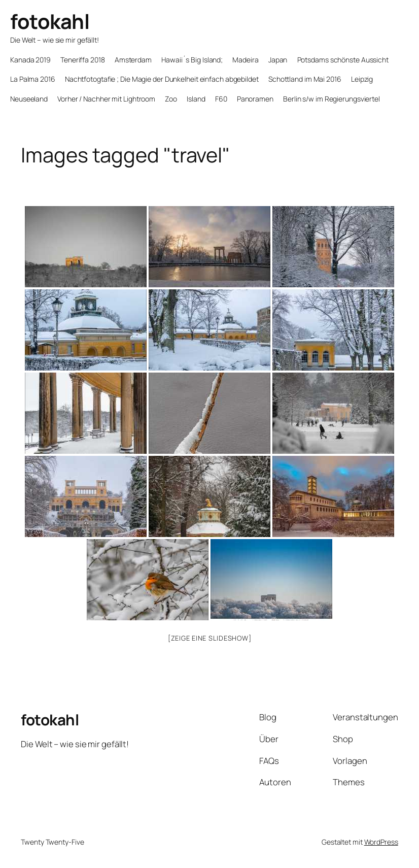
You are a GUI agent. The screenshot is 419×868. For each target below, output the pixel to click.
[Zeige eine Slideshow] (210, 638)
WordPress (381, 842)
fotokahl (50, 21)
